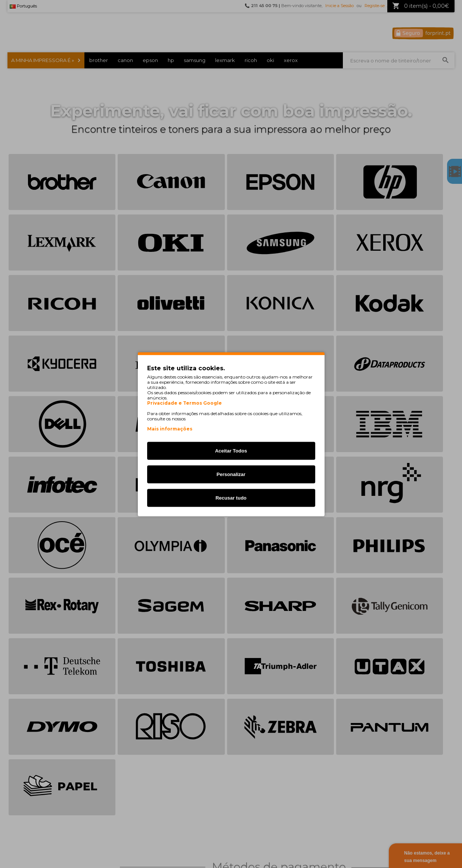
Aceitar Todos (231, 450)
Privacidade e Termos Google (185, 403)
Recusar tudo (231, 498)
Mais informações (170, 428)
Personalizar (231, 474)
